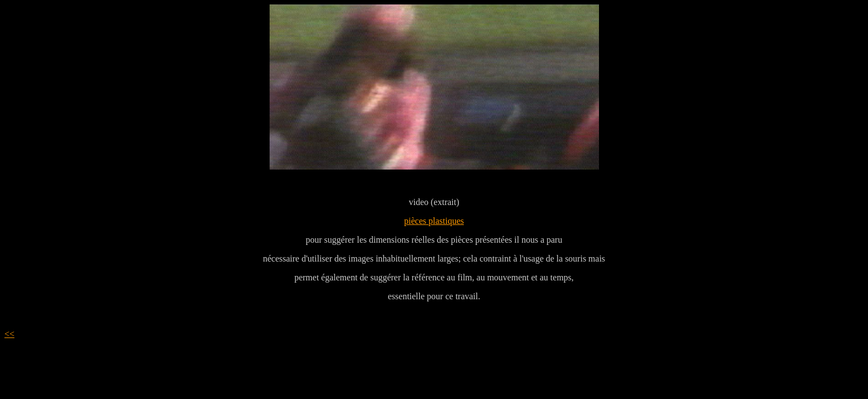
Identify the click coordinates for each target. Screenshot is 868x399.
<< (9, 334)
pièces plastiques (434, 221)
